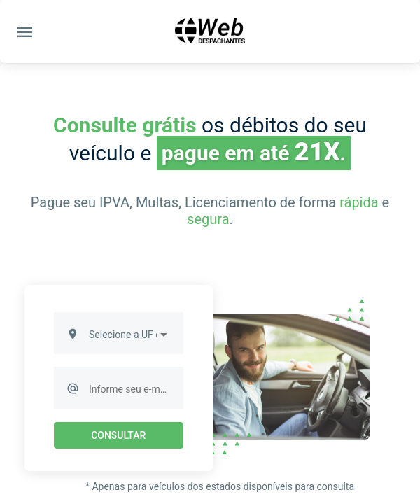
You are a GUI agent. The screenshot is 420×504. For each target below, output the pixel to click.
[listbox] (129, 335)
